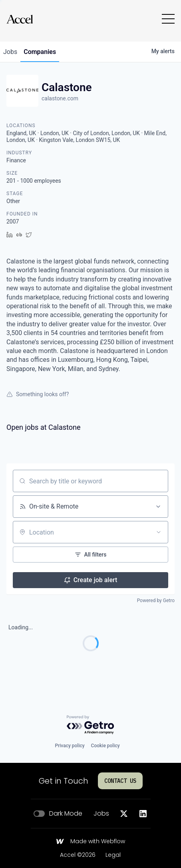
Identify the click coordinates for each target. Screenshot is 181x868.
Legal (113, 855)
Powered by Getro (156, 601)
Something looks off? (38, 394)
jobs (10, 52)
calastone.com (60, 98)
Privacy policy (70, 746)
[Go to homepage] (20, 19)
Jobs (101, 814)
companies (40, 52)
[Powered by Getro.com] (91, 725)
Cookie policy (105, 746)
